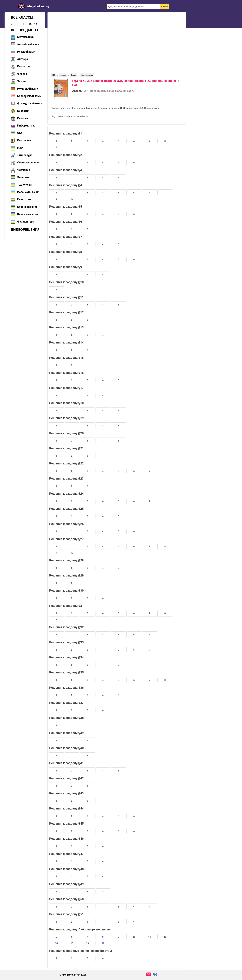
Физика (22, 74)
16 (87, 943)
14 (56, 943)
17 (103, 943)
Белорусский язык (29, 96)
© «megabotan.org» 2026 (73, 975)
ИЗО (20, 148)
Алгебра (23, 59)
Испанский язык (28, 192)
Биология (23, 111)
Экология (23, 177)
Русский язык (26, 52)
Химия (21, 81)
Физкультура (26, 222)
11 (36, 24)
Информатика (26, 126)
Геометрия (24, 66)
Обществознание (28, 162)
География (24, 140)
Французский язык (30, 103)
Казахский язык (28, 214)
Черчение (24, 170)
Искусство (24, 199)
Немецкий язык (28, 89)
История (23, 118)
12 (165, 937)
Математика (25, 37)
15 (72, 943)
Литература (25, 155)
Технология (25, 185)
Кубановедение (27, 207)
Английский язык (29, 44)
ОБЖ (20, 133)
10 (30, 24)
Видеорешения (25, 230)
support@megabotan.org (149, 974)
